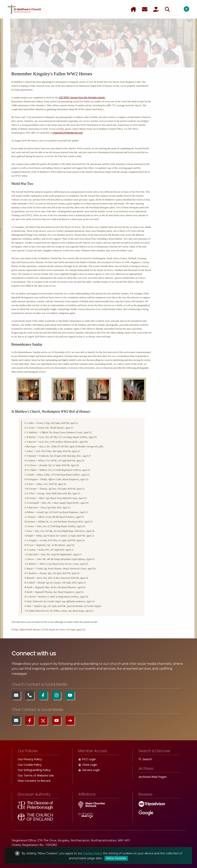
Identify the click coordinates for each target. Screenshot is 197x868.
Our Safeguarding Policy (34, 770)
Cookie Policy (93, 853)
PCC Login (87, 759)
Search (145, 759)
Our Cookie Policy (30, 765)
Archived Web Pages (153, 777)
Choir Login (88, 765)
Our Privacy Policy (30, 759)
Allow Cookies (116, 858)
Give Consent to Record (34, 781)
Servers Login (89, 770)
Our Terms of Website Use (36, 775)
